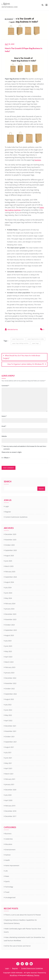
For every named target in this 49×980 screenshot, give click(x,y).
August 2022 (9, 699)
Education (9, 844)
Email (4, 426)
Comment (5, 386)
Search (8, 482)
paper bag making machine (20, 343)
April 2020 (9, 800)
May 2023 (8, 651)
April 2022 (9, 721)
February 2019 (10, 806)
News (7, 876)
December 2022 (11, 678)
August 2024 (9, 582)
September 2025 (11, 550)
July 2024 (8, 587)
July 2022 (8, 705)
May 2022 (8, 715)
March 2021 (9, 774)
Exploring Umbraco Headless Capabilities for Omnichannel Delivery (20, 922)
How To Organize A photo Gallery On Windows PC (26, 364)
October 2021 (10, 737)
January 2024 (10, 609)
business (38, 160)
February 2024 (10, 604)
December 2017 (11, 816)
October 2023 (10, 625)
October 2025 (10, 545)
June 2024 (9, 593)
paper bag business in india (36, 339)
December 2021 (11, 726)
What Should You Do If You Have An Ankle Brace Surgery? (22, 357)
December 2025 (11, 534)
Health (7, 860)
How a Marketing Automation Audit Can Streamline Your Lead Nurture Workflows (24, 939)
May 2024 (8, 598)
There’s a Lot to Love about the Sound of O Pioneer (23, 915)
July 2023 (8, 641)
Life (6, 871)
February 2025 (10, 572)
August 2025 (9, 556)
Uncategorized (10, 897)
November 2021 (11, 731)
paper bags (35, 343)
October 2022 (10, 689)
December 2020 (11, 790)
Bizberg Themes (34, 975)
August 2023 (9, 635)
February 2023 (10, 667)
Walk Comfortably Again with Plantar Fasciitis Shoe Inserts (22, 930)
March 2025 (9, 566)
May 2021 (8, 763)
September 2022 (11, 694)
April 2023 (9, 657)
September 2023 (11, 630)
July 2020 (8, 795)
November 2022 (11, 683)
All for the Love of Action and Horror (18, 946)
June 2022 (9, 710)
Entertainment (10, 850)
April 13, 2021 (10, 44)
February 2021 (10, 779)
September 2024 (11, 577)
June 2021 (9, 758)
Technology (9, 887)
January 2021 (10, 784)
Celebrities (9, 839)
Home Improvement (12, 866)
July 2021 (8, 752)
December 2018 (11, 811)
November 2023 (11, 619)
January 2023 (10, 673)
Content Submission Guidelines (16, 517)
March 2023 (9, 662)
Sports (7, 881)
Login (7, 506)
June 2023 (9, 646)
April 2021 (9, 768)
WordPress (14, 975)
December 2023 (11, 614)
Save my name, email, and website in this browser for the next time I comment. (25, 448)
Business (8, 834)
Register (8, 512)
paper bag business (18, 339)
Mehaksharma (11, 329)
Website (4, 436)
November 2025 (11, 540)
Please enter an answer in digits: (12, 452)
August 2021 (9, 747)
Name (4, 416)
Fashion (8, 855)
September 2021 (11, 742)
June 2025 (9, 561)
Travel (7, 892)
